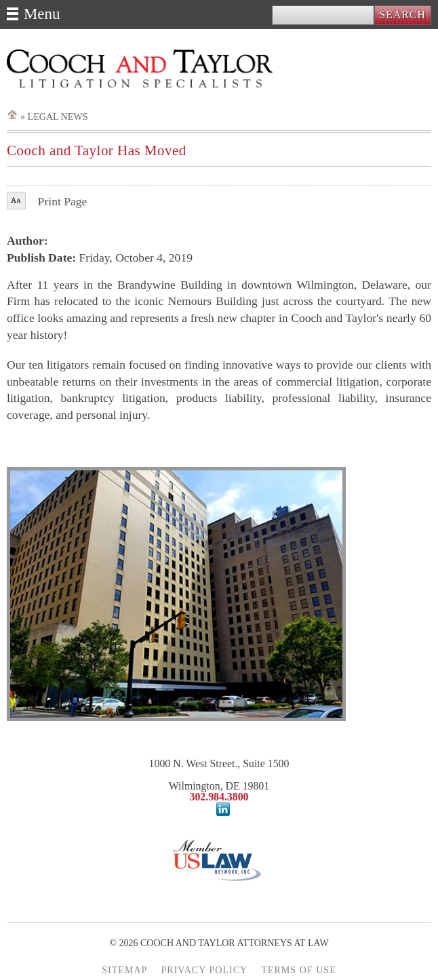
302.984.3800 (219, 797)
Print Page (63, 202)
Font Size (16, 201)
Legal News (58, 117)
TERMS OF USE (299, 970)
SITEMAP (124, 970)
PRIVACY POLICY (204, 970)
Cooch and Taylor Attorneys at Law (140, 69)
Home (12, 114)
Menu (42, 14)
